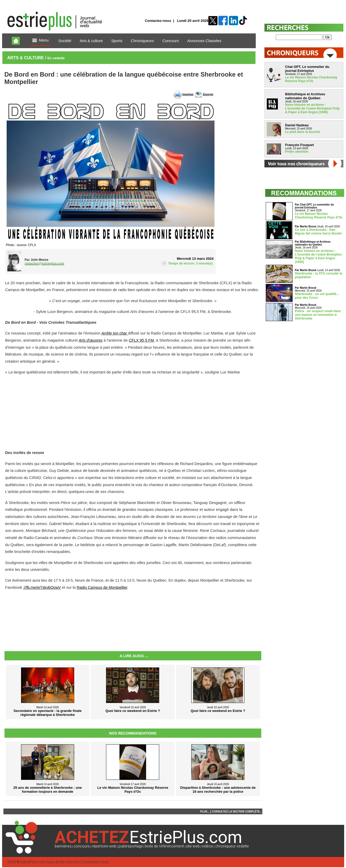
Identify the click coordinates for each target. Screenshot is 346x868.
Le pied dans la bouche (303, 132)
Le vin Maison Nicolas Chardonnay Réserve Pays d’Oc (311, 79)
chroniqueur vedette (232, 846)
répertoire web (104, 846)
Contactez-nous (158, 21)
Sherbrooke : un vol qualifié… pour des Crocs (317, 296)
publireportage (131, 846)
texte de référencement (164, 846)
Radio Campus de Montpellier (102, 587)
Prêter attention (297, 152)
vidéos (207, 846)
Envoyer (208, 94)
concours (82, 846)
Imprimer (188, 94)
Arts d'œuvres (91, 340)
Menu (41, 41)
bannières (63, 846)
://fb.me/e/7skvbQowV (42, 587)
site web (193, 846)
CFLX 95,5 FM (141, 340)
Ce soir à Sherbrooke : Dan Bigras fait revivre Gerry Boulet (318, 232)
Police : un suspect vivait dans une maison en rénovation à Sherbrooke (318, 315)
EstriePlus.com (33, 862)
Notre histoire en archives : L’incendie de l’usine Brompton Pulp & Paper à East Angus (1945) (312, 108)
